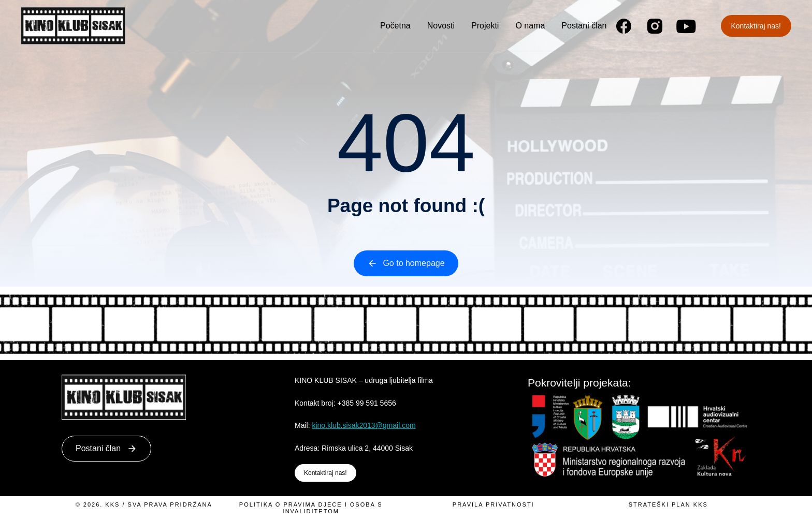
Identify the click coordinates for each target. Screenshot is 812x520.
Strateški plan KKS (668, 504)
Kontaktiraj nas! (756, 26)
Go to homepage (406, 263)
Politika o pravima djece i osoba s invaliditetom (311, 508)
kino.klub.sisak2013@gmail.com (364, 425)
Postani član (106, 449)
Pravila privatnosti (494, 504)
